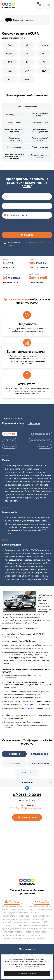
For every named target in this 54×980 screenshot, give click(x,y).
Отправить (27, 235)
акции (29, 704)
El (27, 45)
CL (10, 45)
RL (27, 62)
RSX (10, 79)
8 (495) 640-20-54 (27, 794)
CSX (27, 71)
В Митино (27, 782)
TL (44, 62)
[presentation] (22, 226)
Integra (44, 45)
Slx (27, 53)
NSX (44, 71)
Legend (10, 53)
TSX (10, 71)
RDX (10, 62)
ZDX (27, 79)
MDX (44, 53)
